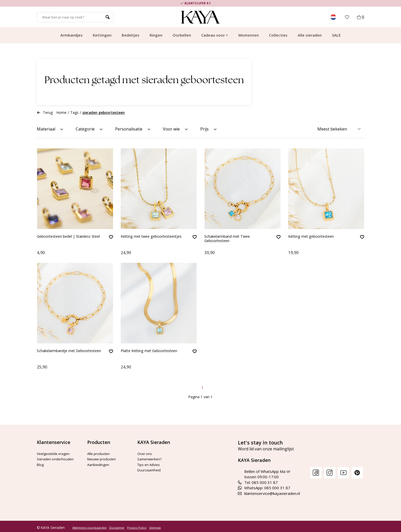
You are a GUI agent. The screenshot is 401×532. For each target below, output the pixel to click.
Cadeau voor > (215, 35)
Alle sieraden (310, 35)
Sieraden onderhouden (57, 456)
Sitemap (155, 525)
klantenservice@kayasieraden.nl (269, 491)
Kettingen (102, 35)
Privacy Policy (137, 525)
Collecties (278, 35)
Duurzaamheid (150, 467)
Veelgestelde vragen (55, 451)
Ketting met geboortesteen (314, 237)
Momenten (249, 35)
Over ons (146, 451)
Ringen (156, 35)
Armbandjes (71, 35)
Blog (41, 462)
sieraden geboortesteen (104, 112)
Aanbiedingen (99, 462)
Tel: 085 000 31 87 (258, 480)
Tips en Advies (150, 462)
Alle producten (100, 451)
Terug (45, 112)
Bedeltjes (131, 35)
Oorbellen (182, 35)
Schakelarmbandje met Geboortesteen (59, 352)
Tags (74, 112)
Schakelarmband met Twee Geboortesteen (230, 239)
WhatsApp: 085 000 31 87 (264, 485)
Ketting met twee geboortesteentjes (139, 239)
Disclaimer (117, 525)
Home (62, 112)
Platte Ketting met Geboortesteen (153, 350)
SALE (336, 35)
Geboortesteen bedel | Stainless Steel (68, 239)
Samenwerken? (151, 456)
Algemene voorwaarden (90, 525)
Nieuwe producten (103, 456)
